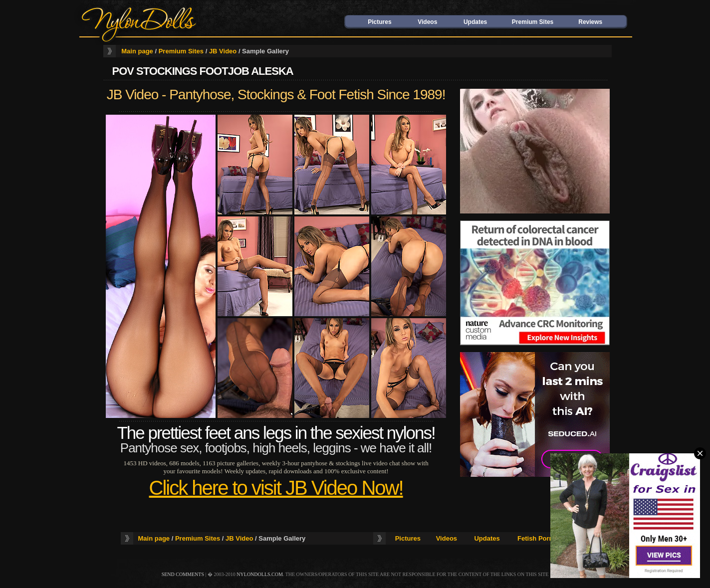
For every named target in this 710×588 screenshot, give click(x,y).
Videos (427, 22)
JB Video (223, 51)
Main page (137, 51)
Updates (475, 22)
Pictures (379, 22)
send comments (183, 574)
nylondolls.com (260, 574)
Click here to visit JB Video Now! (276, 488)
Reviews (590, 22)
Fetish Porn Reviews (549, 538)
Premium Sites (533, 22)
